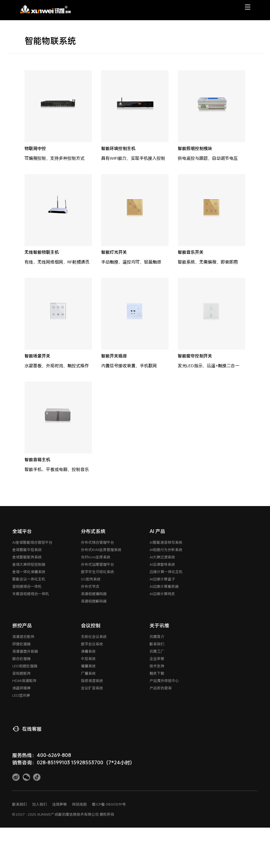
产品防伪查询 (161, 688)
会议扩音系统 (92, 688)
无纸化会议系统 (94, 636)
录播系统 (88, 651)
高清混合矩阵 (23, 636)
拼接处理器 (21, 644)
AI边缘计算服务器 (164, 586)
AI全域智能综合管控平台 (32, 542)
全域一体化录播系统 (29, 572)
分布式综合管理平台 (97, 542)
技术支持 (157, 666)
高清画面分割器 (25, 651)
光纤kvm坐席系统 (96, 557)
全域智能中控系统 (27, 549)
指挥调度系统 (92, 680)
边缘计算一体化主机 (166, 572)
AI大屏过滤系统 (162, 557)
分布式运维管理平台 (97, 564)
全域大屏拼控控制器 (29, 564)
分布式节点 (90, 586)
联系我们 (157, 644)
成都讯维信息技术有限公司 (77, 814)
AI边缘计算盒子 (162, 579)
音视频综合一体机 (27, 586)
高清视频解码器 (94, 601)
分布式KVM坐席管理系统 (101, 549)
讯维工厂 (157, 651)
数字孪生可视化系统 (97, 572)
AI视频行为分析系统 (166, 549)
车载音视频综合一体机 (31, 594)
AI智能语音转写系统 (166, 542)
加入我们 (40, 804)
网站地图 (79, 804)
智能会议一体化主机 (29, 579)
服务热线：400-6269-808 (42, 755)
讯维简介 (157, 636)
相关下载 (157, 673)
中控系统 (88, 658)
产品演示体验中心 (164, 680)
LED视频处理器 (25, 666)
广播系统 (88, 673)
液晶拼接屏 (21, 688)
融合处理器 (21, 658)
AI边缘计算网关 (162, 594)
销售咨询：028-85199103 (41, 762)
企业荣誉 (157, 658)
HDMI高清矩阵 (24, 680)
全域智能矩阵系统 (27, 557)
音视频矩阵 (21, 673)
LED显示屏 (21, 695)
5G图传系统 (91, 579)
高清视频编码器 (94, 594)
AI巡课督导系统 (162, 564)
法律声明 (59, 804)
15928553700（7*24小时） (103, 762)
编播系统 (88, 666)
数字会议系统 (92, 644)
